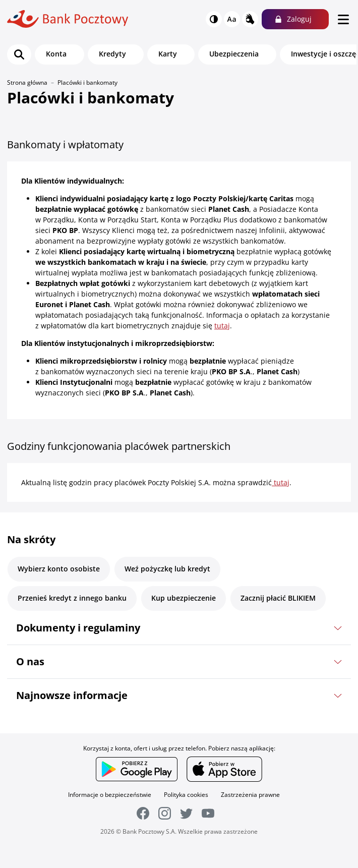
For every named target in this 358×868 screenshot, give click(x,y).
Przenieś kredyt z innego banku (72, 598)
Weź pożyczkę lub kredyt (167, 569)
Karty (168, 54)
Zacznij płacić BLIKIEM (278, 598)
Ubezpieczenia (234, 54)
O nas (30, 661)
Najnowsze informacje (72, 695)
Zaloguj (299, 19)
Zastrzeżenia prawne (250, 795)
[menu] (343, 19)
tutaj (222, 326)
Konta (56, 54)
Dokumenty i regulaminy (78, 628)
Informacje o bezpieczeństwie (110, 795)
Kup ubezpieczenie (184, 598)
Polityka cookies (186, 795)
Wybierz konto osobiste (59, 569)
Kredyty (112, 54)
